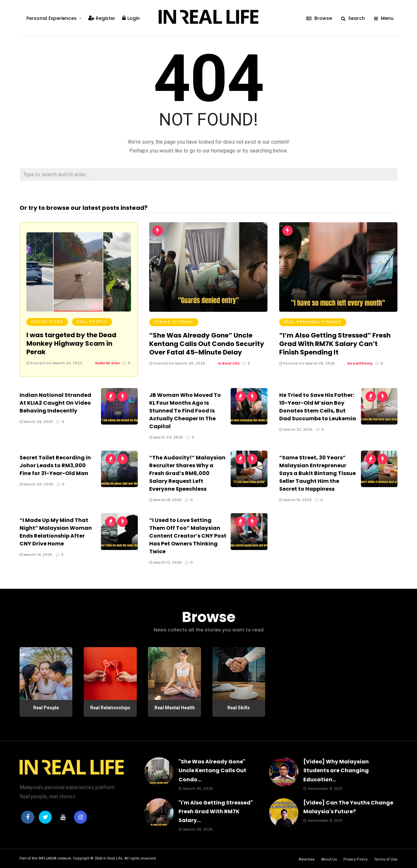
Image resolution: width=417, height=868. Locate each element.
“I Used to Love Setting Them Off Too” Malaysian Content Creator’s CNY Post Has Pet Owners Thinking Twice (188, 536)
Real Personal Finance (313, 322)
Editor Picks (47, 322)
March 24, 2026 (166, 437)
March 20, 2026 (36, 484)
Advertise (307, 859)
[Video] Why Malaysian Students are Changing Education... (336, 770)
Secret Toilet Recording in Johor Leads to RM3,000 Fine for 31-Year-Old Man (55, 465)
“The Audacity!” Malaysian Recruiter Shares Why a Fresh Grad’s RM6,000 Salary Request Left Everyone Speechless (187, 473)
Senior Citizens (174, 322)
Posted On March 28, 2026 (307, 363)
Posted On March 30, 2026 (177, 363)
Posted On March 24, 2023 (54, 363)
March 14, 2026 (36, 555)
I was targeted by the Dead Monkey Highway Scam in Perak (71, 343)
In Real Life (113, 858)
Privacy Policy (355, 859)
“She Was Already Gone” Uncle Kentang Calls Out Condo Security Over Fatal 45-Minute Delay (207, 344)
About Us (329, 859)
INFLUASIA (47, 858)
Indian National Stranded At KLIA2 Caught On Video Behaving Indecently (55, 403)
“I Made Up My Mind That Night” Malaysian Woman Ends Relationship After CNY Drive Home (56, 532)
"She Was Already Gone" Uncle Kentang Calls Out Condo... (212, 770)
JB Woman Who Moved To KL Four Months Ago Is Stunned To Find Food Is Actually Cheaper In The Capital (185, 411)
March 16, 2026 (295, 500)
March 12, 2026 (165, 562)
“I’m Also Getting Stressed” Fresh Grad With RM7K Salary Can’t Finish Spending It (335, 344)
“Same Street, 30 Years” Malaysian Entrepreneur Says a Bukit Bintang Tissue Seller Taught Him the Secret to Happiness (317, 473)
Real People (92, 322)
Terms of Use (386, 859)
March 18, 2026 (165, 500)
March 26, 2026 (36, 422)
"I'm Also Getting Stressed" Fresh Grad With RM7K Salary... (216, 811)
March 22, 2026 (296, 429)
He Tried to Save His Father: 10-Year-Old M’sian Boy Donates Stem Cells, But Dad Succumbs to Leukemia (318, 407)
